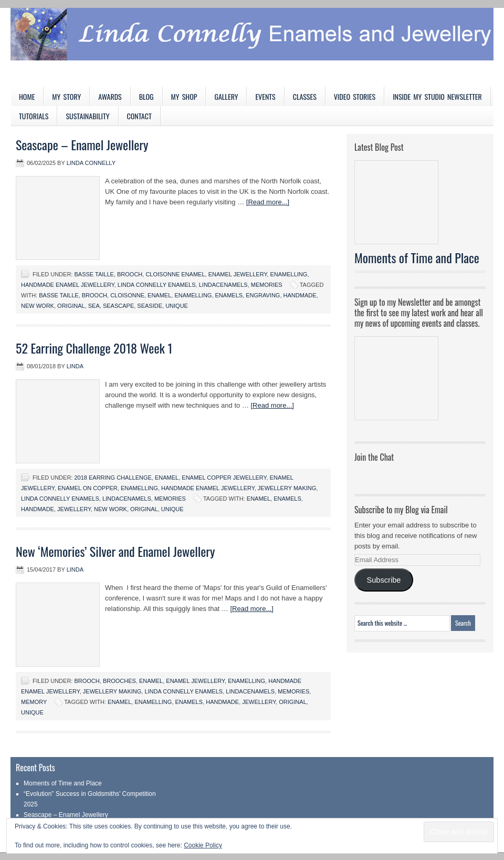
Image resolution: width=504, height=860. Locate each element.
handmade (300, 295)
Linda (75, 366)
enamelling (193, 295)
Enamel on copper (88, 488)
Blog (146, 96)
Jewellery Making (287, 488)
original (71, 306)
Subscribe (384, 580)
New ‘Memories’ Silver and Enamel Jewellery (115, 551)
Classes (305, 96)
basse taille (59, 295)
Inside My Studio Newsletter (437, 96)
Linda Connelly (91, 163)
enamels (229, 295)
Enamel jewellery (238, 274)
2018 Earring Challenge (113, 478)
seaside (150, 306)
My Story (66, 96)
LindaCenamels (223, 285)
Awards (110, 96)
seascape (118, 306)
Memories (267, 285)
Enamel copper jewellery (224, 478)
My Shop (184, 96)
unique (177, 306)
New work (38, 306)
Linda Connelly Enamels (157, 285)
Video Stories (355, 96)
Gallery (226, 96)
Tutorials (34, 116)
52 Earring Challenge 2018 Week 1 (94, 348)
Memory (34, 702)
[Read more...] (268, 202)
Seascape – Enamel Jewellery (82, 144)
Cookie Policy (203, 845)
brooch (94, 295)
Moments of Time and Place (417, 257)
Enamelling (288, 274)
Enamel (167, 478)
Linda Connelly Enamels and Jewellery (252, 47)
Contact (139, 116)
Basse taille (94, 274)
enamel (159, 295)
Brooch (130, 274)
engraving (263, 295)
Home (27, 96)
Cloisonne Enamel (175, 274)
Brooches (119, 681)
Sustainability (87, 116)
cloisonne (127, 295)
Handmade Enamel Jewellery (68, 285)
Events (265, 96)
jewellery (74, 509)
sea (94, 306)
